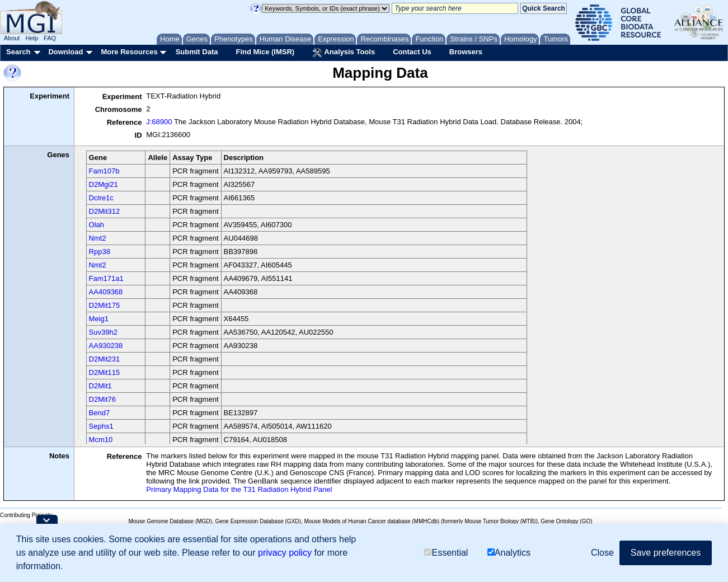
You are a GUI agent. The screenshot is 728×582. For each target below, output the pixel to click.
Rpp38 (100, 252)
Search (18, 52)
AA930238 (106, 346)
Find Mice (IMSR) (265, 52)
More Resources (129, 52)
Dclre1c (101, 198)
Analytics (509, 553)
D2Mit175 (105, 305)
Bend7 (100, 413)
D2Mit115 (105, 372)
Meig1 (99, 319)
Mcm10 (101, 440)
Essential (446, 553)
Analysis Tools (344, 53)
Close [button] (602, 553)
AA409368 (106, 292)
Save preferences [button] (666, 553)
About (12, 38)
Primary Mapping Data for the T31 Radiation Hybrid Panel (239, 489)
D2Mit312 (105, 211)
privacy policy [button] (285, 553)
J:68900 (159, 122)
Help (32, 38)
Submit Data (197, 52)
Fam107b (104, 171)
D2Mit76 (102, 399)
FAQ (50, 38)
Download (65, 52)
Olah (97, 225)
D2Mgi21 (104, 184)
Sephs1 (101, 426)
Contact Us (412, 52)
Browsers (466, 52)
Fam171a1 (106, 278)
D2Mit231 (105, 359)
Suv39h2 (103, 332)
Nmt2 (98, 238)
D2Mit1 (100, 386)
